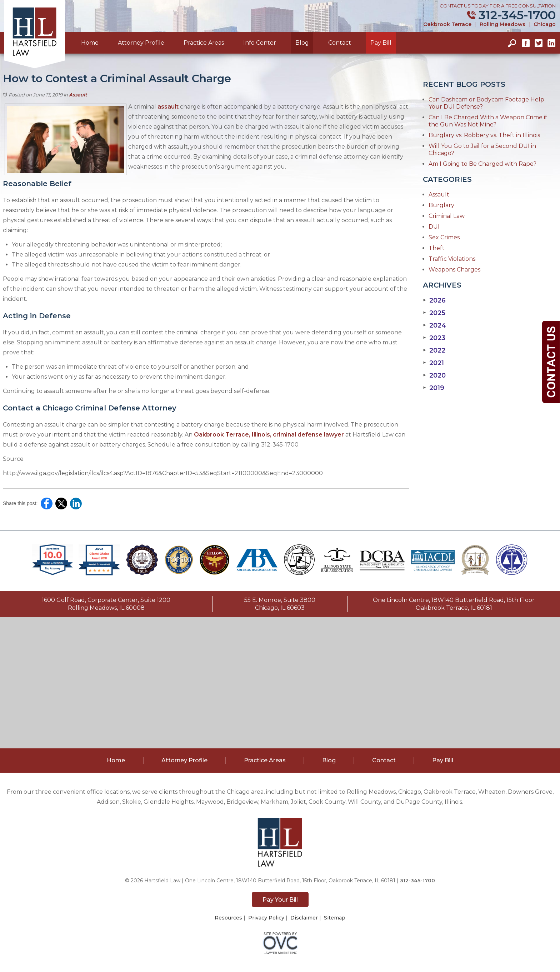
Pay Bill (381, 43)
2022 (434, 350)
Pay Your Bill (280, 900)
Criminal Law (447, 216)
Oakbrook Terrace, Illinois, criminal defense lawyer (269, 435)
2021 (433, 363)
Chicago (545, 24)
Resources (228, 918)
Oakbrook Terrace (447, 24)
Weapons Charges (454, 270)
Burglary (441, 205)
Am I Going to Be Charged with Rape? (482, 164)
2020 (434, 375)
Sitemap (335, 918)
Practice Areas (204, 43)
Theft (437, 248)
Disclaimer (304, 918)
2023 (434, 338)
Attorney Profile (141, 43)
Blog (302, 43)
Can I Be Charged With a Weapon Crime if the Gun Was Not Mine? (488, 121)
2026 (434, 300)
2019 (434, 388)
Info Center (260, 43)
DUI (434, 227)
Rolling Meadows (502, 24)
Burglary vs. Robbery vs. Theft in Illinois (484, 135)
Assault (78, 95)
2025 (434, 313)
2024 (434, 325)
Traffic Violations (452, 259)
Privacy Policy (266, 918)
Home (90, 43)
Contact (340, 43)
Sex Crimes (444, 237)
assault (168, 107)
